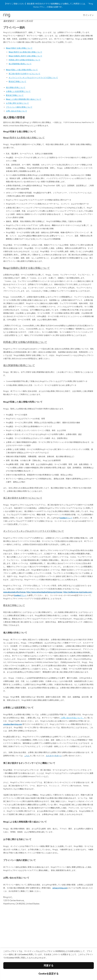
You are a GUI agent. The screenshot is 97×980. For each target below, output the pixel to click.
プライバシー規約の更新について (19, 107)
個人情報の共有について (16, 87)
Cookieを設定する (49, 974)
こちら (27, 756)
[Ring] (7, 15)
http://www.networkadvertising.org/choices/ (44, 592)
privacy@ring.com (60, 888)
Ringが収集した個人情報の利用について (22, 70)
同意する (49, 966)
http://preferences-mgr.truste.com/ (78, 592)
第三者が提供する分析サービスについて (24, 74)
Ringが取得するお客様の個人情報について (25, 52)
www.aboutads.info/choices (14, 592)
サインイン (88, 15)
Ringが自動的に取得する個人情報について (25, 56)
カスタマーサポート (54, 756)
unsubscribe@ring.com (13, 724)
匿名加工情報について (17, 82)
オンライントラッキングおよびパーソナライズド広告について (33, 78)
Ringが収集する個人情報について (19, 48)
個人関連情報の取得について (20, 64)
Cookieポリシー (66, 518)
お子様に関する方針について (17, 103)
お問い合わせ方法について (17, 111)
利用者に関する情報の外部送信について (24, 60)
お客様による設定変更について (18, 91)
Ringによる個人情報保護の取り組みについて (24, 99)
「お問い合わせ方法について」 (72, 718)
